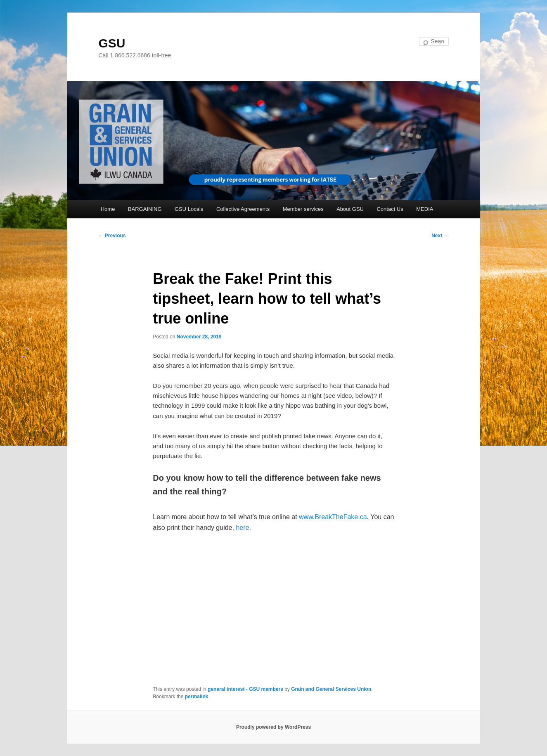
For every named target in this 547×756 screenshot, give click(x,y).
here (242, 528)
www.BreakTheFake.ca (333, 517)
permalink (197, 697)
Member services (303, 209)
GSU (112, 43)
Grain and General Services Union (331, 689)
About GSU (350, 209)
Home (108, 209)
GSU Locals (189, 209)
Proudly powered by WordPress (273, 727)
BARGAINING (145, 209)
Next (440, 236)
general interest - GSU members (245, 689)
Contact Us (390, 209)
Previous (112, 236)
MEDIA (425, 209)
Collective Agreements (243, 209)
